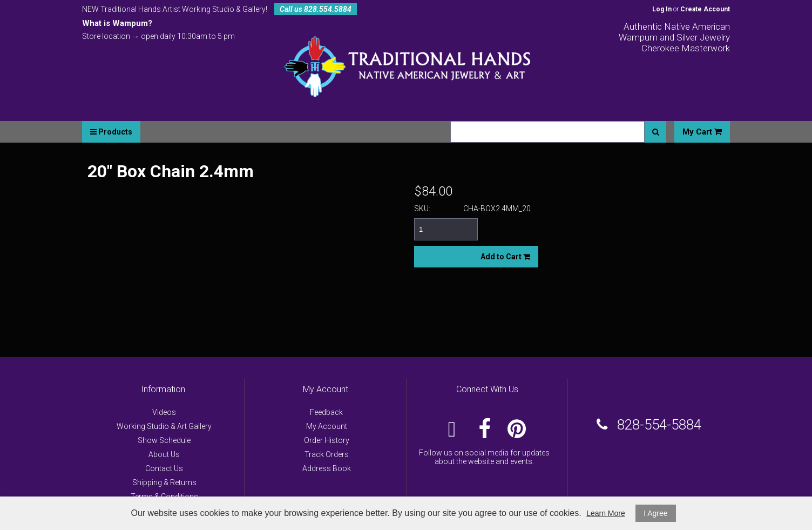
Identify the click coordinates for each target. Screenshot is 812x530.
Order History (327, 440)
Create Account (705, 9)
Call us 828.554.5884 (316, 9)
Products (111, 132)
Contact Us (164, 468)
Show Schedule (164, 440)
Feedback (326, 412)
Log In (662, 9)
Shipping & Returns (164, 482)
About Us (164, 454)
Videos (164, 412)
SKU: (422, 209)
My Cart (702, 132)
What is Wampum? (117, 23)
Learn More (606, 513)
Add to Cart (505, 257)
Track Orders (327, 454)
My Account (327, 426)
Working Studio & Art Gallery (164, 426)
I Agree (655, 513)
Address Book (327, 468)
